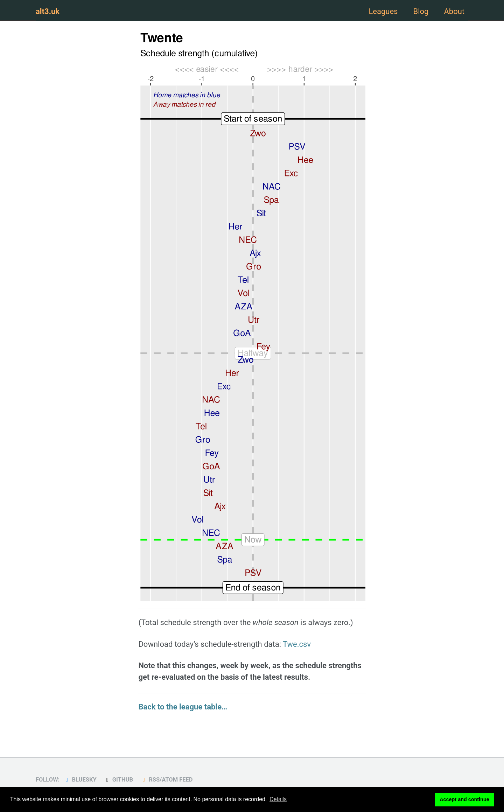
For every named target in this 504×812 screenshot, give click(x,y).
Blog (421, 11)
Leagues (383, 11)
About (454, 11)
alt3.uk (48, 11)
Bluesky (80, 780)
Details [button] (278, 799)
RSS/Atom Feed (166, 780)
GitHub (118, 780)
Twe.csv (297, 644)
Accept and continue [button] (464, 799)
